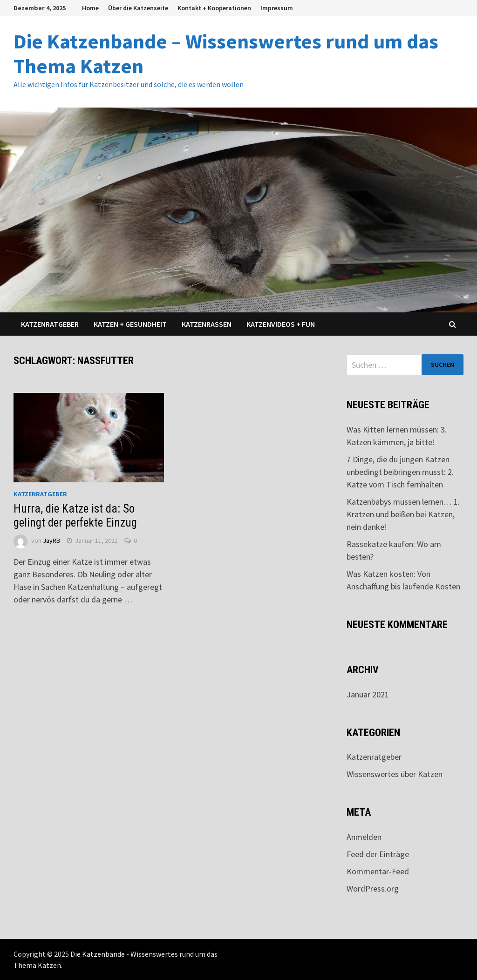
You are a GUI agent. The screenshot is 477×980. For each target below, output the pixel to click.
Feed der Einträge (378, 854)
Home (90, 8)
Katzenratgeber (50, 324)
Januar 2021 (368, 694)
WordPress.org (373, 889)
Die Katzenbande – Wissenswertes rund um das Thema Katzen (226, 54)
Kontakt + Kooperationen (214, 8)
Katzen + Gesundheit (130, 324)
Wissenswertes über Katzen (395, 774)
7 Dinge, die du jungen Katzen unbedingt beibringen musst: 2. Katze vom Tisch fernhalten (400, 472)
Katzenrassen (207, 324)
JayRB (51, 541)
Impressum (277, 8)
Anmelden (364, 837)
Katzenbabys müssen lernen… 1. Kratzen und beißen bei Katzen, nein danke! (403, 514)
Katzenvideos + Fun (281, 324)
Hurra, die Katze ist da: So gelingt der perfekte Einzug (75, 516)
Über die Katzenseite (138, 8)
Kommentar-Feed (378, 871)
